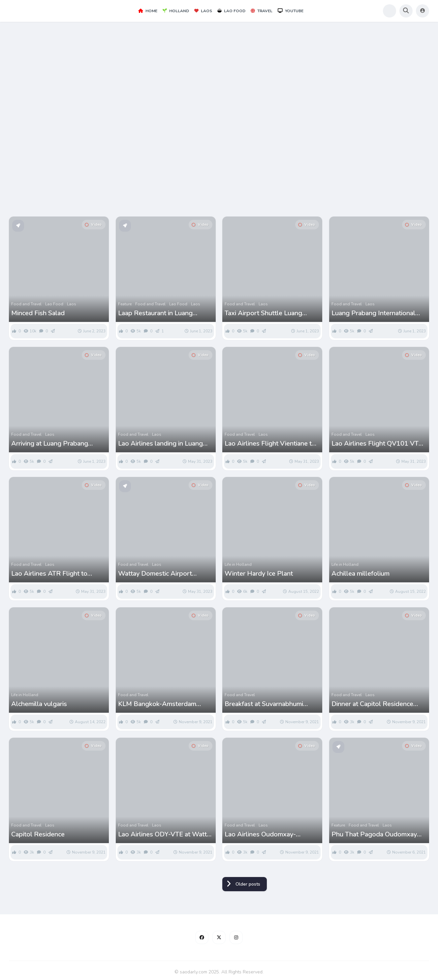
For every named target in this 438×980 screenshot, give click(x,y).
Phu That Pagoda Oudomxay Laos (374, 834)
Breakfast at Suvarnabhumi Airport (264, 704)
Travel (262, 11)
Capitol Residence (38, 834)
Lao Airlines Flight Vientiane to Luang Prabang (270, 444)
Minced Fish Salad (38, 313)
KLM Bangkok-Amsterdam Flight (157, 704)
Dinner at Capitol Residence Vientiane (372, 704)
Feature (125, 304)
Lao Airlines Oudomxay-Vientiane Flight (260, 834)
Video (93, 225)
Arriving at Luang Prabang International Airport (50, 444)
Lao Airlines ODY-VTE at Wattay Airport (166, 834)
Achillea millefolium (360, 574)
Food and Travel (26, 304)
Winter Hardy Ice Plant (259, 574)
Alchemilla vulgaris (39, 704)
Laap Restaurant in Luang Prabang (155, 313)
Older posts (248, 884)
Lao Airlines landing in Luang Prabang (160, 444)
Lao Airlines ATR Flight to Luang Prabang (49, 574)
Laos (203, 11)
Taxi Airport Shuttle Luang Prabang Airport (263, 313)
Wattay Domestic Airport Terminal (155, 574)
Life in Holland (238, 564)
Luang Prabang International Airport (373, 313)
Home (148, 11)
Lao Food (231, 11)
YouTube (291, 11)
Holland (176, 11)
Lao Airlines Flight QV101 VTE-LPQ (378, 444)
